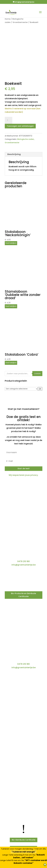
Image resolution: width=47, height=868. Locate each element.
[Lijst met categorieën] (21, 389)
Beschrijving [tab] (14, 154)
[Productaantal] (9, 120)
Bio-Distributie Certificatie (24, 840)
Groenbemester (20, 22)
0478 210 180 (23, 561)
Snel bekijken (11, 243)
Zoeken (37, 374)
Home (8, 19)
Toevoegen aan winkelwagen (20, 126)
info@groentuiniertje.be (24, 565)
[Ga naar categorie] (40, 389)
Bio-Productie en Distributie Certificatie (23, 595)
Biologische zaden (26, 139)
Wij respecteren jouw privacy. (23, 475)
